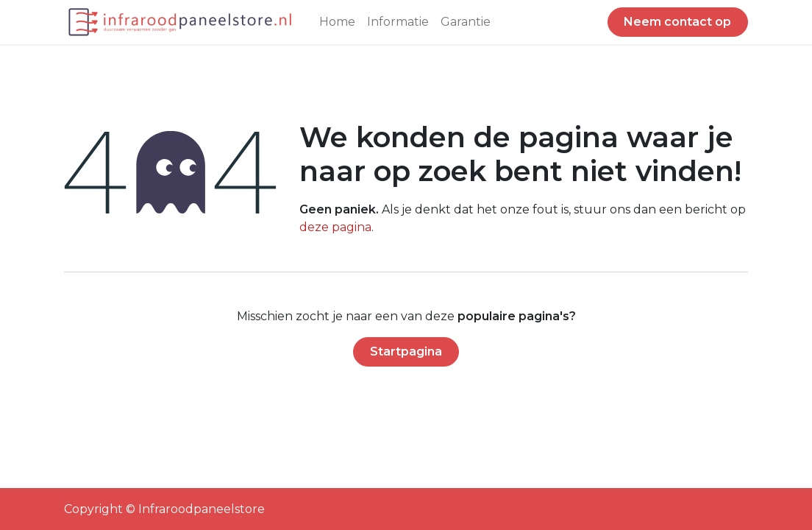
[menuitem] (337, 22)
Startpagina (406, 351)
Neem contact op (677, 22)
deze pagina (335, 227)
